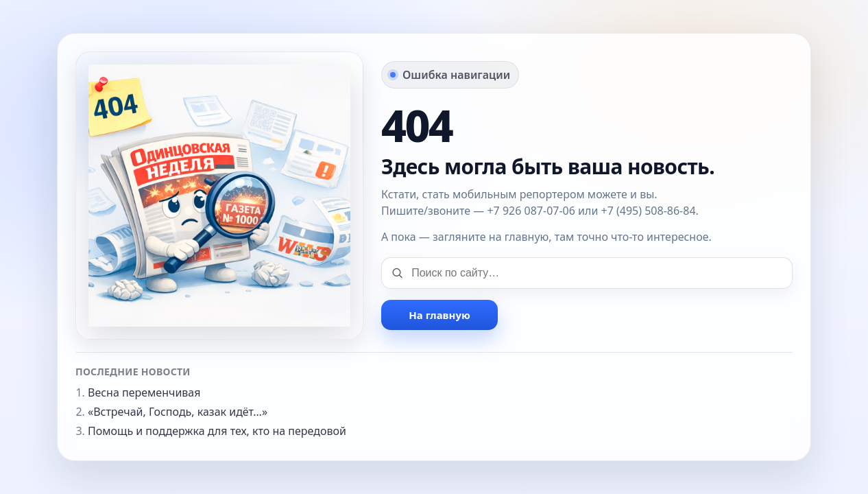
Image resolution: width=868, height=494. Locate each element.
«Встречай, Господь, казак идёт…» (178, 412)
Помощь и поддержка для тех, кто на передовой (217, 431)
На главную (439, 315)
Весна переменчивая (144, 392)
